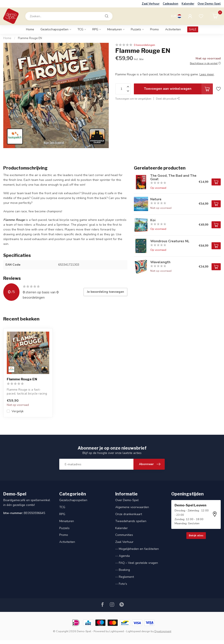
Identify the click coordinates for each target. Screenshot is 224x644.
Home (30, 29)
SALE (193, 29)
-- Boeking (123, 570)
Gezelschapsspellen (54, 29)
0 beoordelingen (144, 45)
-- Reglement (125, 577)
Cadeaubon (171, 4)
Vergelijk (18, 411)
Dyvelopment (163, 631)
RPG (95, 29)
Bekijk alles (196, 535)
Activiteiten (173, 29)
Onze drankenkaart (129, 514)
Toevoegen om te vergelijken (133, 99)
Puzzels (136, 29)
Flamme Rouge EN (30, 38)
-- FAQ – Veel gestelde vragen (137, 563)
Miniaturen (115, 29)
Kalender (188, 4)
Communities (124, 535)
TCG (80, 29)
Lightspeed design (138, 631)
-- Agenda (122, 556)
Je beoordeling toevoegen (105, 292)
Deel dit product (168, 99)
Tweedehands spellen (131, 521)
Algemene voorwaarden (132, 507)
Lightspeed (117, 631)
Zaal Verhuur (151, 4)
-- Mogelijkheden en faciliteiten (137, 549)
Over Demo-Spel (209, 4)
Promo (154, 29)
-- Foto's (121, 584)
